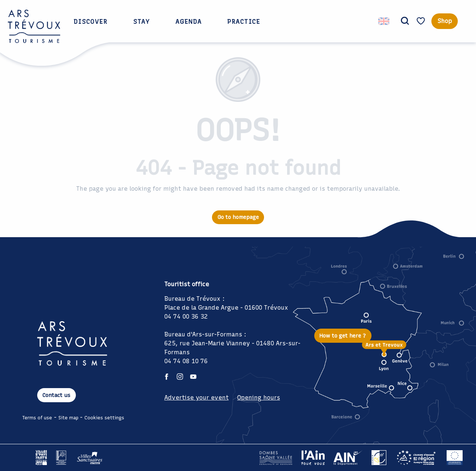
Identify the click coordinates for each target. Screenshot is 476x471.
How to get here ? (343, 336)
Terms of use (37, 418)
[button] (405, 21)
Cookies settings (104, 418)
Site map (68, 418)
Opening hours (259, 398)
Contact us (56, 395)
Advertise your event (197, 398)
